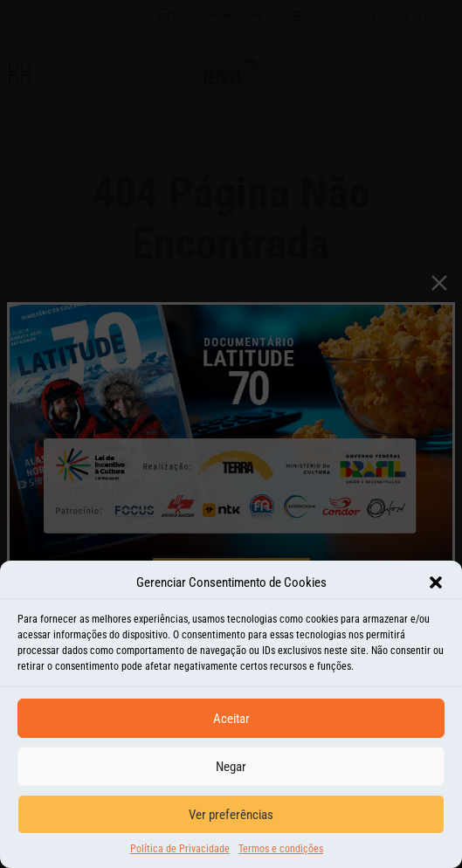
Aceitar (231, 723)
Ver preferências (231, 819)
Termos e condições (281, 853)
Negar (231, 771)
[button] (436, 587)
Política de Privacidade (180, 853)
